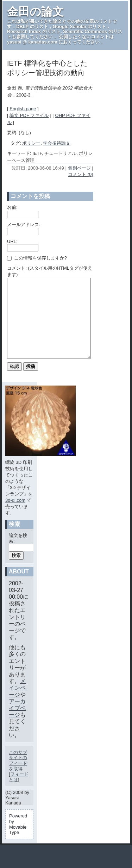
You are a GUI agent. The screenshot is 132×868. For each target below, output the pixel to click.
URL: (12, 241)
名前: (12, 207)
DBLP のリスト (32, 27)
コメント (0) (81, 174)
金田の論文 (35, 12)
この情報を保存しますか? (37, 258)
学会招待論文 (57, 143)
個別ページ (79, 168)
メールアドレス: (24, 225)
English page (23, 109)
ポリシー (31, 143)
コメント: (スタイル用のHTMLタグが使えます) (50, 271)
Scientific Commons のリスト (65, 34)
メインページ (17, 703)
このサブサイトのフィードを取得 (18, 776)
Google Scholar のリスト (80, 27)
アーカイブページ (17, 724)
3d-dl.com (15, 516)
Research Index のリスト (34, 31)
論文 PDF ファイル (29, 115)
